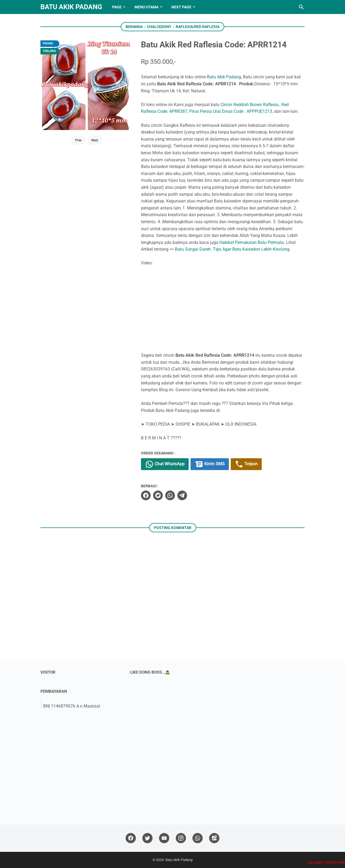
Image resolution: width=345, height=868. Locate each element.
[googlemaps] (214, 838)
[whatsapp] (170, 495)
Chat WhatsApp (165, 464)
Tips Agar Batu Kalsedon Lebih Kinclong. (252, 249)
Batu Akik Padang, (224, 77)
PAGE (117, 7)
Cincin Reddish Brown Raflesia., (250, 105)
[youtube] (164, 838)
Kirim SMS (210, 464)
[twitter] (158, 495)
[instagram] (181, 838)
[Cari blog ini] (301, 7)
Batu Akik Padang (71, 7)
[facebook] (146, 495)
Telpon (246, 464)
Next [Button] (95, 140)
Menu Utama (146, 7)
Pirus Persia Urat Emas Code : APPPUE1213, (231, 111)
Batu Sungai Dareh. (193, 249)
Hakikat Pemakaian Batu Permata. (252, 242)
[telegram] (182, 495)
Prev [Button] (78, 140)
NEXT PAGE (181, 7)
